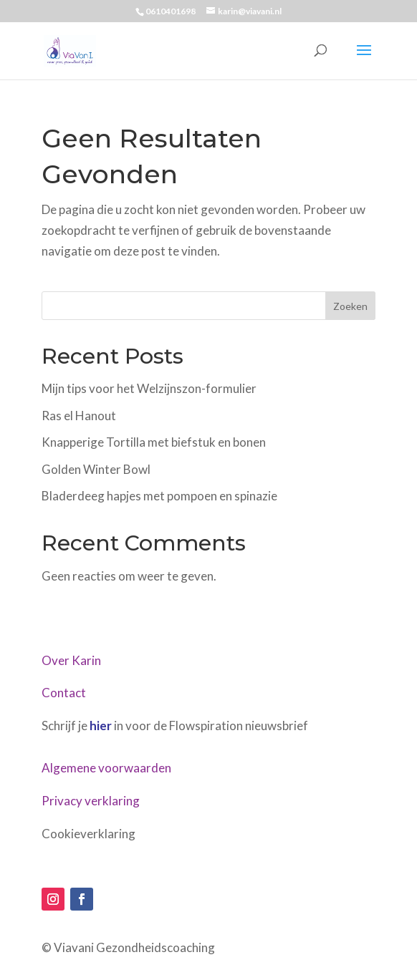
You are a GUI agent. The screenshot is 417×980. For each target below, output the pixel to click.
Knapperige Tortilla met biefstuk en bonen (154, 442)
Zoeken (350, 306)
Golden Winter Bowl (96, 469)
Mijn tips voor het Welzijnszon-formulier (149, 388)
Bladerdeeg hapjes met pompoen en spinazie (159, 496)
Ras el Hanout (79, 416)
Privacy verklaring (91, 801)
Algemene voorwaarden (106, 768)
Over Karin (71, 660)
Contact (64, 693)
